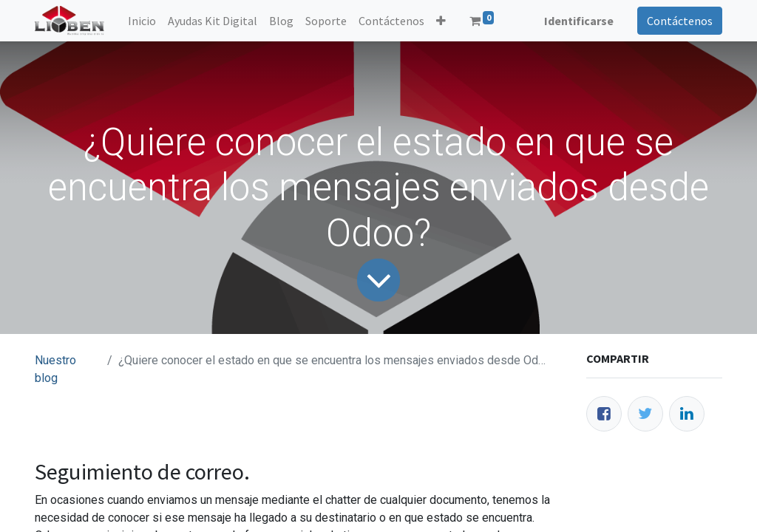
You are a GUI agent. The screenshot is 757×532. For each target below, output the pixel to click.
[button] (441, 21)
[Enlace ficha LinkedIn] (687, 414)
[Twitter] (645, 414)
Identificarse (579, 21)
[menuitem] (142, 21)
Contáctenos (680, 21)
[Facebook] (604, 414)
